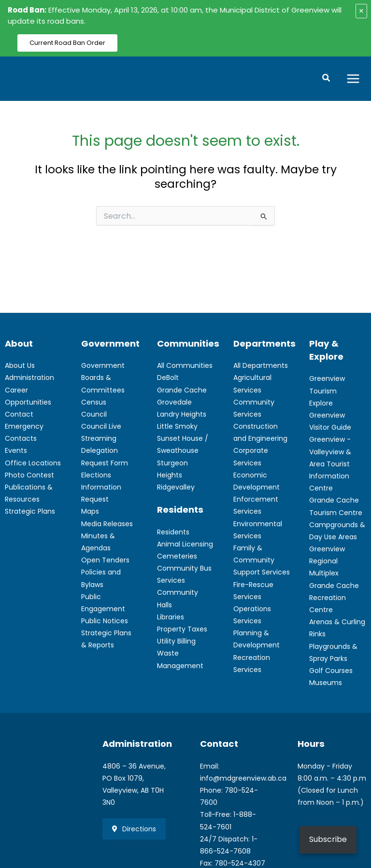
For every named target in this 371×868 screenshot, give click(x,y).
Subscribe (328, 839)
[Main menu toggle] (353, 79)
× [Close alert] (361, 11)
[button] (327, 79)
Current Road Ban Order (67, 43)
